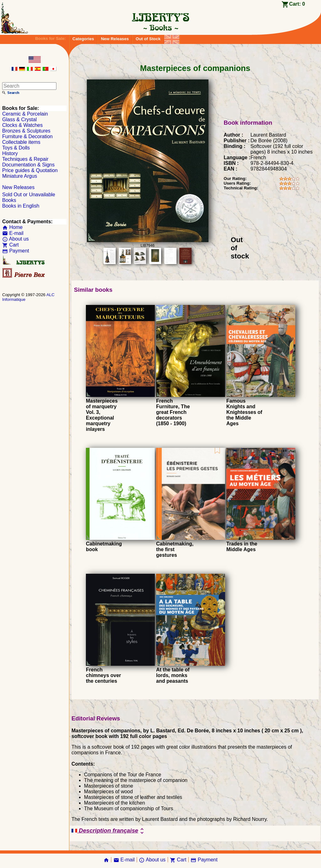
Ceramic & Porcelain (25, 114)
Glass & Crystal (19, 119)
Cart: (297, 4)
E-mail (13, 233)
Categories (83, 39)
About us (16, 239)
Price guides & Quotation (30, 170)
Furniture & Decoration (27, 136)
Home (12, 227)
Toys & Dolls (16, 148)
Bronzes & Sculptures (26, 131)
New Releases (115, 39)
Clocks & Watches (22, 125)
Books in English (21, 206)
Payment (16, 251)
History (10, 153)
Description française (109, 831)
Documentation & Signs (28, 165)
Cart (11, 245)
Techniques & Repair (25, 159)
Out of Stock (148, 39)
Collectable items (21, 142)
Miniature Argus (20, 176)
